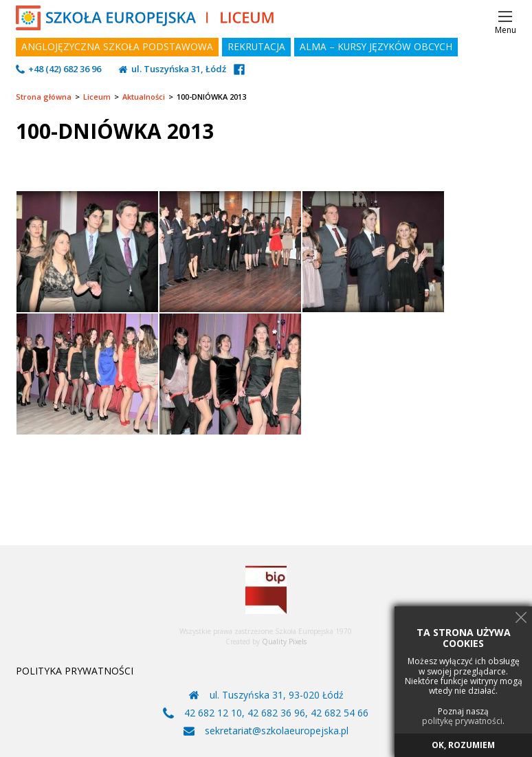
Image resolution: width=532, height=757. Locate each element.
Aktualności (144, 97)
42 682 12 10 (213, 713)
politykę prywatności (462, 721)
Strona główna (44, 97)
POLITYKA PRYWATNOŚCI (75, 671)
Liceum (97, 97)
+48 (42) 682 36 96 (65, 69)
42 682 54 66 (340, 713)
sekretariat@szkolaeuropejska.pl (277, 731)
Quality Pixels (284, 641)
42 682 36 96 (276, 713)
